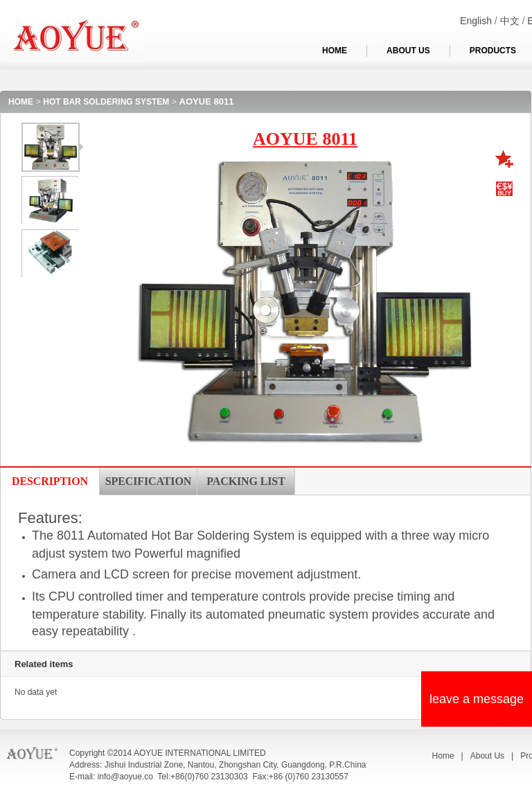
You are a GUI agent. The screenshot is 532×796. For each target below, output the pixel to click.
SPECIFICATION (148, 481)
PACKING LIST (246, 481)
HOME (335, 51)
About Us (487, 756)
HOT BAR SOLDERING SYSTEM (106, 102)
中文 (510, 21)
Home (443, 756)
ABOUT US (408, 51)
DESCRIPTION (50, 481)
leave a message (477, 699)
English (476, 21)
